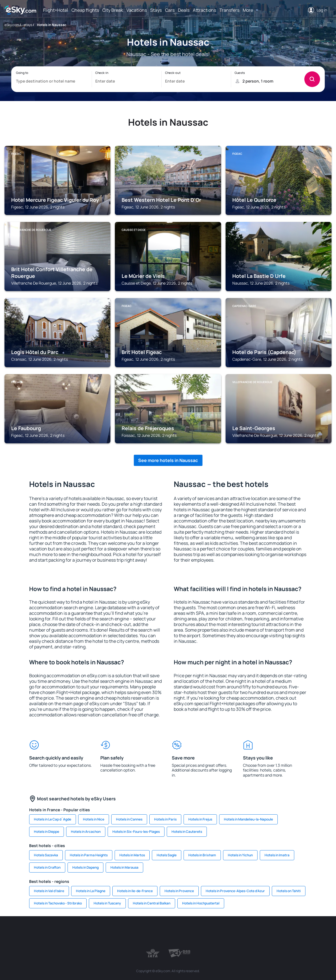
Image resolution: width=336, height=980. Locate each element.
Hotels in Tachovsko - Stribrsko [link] (58, 903)
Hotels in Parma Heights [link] (89, 855)
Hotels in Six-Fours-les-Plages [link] (136, 832)
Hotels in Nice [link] (94, 819)
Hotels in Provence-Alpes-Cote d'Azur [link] (235, 891)
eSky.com (12, 25)
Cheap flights (85, 10)
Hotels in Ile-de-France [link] (135, 891)
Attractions (204, 10)
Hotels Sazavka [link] (46, 855)
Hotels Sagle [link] (167, 855)
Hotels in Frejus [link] (200, 819)
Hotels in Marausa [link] (124, 867)
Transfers (229, 10)
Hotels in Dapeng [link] (85, 867)
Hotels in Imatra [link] (277, 855)
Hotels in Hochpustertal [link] (201, 903)
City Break (113, 10)
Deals (184, 10)
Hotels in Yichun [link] (240, 855)
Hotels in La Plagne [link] (91, 891)
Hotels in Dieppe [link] (47, 832)
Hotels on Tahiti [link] (289, 891)
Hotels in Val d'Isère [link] (49, 891)
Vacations (137, 10)
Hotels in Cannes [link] (129, 819)
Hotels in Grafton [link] (47, 867)
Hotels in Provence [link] (179, 891)
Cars (170, 10)
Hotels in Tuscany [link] (107, 903)
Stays (156, 10)
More (248, 10)
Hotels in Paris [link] (165, 819)
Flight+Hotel (56, 10)
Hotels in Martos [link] (132, 855)
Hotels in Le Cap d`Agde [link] (53, 819)
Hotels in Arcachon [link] (86, 832)
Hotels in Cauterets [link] (187, 832)
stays (28, 25)
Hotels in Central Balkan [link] (152, 903)
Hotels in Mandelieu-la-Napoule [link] (248, 819)
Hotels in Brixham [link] (202, 855)
